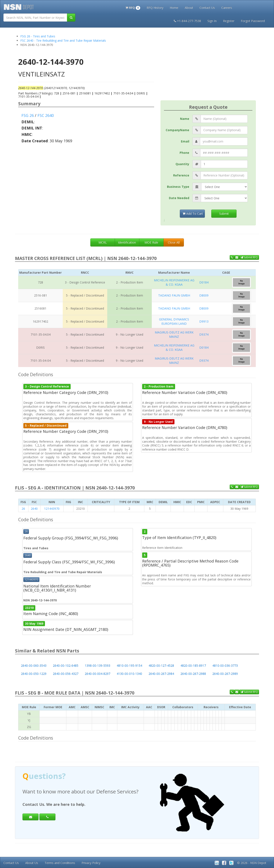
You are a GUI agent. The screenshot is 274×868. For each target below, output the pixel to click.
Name (185, 119)
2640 (34, 509)
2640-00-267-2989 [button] (225, 674)
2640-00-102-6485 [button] (66, 666)
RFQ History (155, 8)
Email (185, 141)
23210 (29, 608)
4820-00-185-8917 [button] (193, 666)
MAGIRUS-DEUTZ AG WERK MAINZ (174, 334)
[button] (133, 7)
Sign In (212, 21)
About (189, 8)
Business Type (178, 187)
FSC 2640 (46, 115)
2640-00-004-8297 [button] (98, 674)
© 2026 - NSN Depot (252, 863)
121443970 (52, 509)
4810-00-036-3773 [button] (225, 666)
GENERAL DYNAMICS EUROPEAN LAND (174, 321)
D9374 (204, 334)
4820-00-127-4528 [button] (161, 666)
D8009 (204, 295)
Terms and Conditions (60, 863)
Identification (127, 242)
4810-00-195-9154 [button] (129, 666)
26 (23, 509)
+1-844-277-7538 (187, 21)
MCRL (103, 242)
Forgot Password (253, 21)
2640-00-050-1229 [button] (34, 674)
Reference (181, 175)
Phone (184, 153)
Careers (227, 8)
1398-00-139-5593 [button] (98, 666)
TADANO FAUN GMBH (174, 295)
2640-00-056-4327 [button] (66, 674)
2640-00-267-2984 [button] (161, 674)
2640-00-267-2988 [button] (193, 674)
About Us (32, 863)
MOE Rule (151, 242)
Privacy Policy (91, 863)
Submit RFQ (249, 257)
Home (174, 8)
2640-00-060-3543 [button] (34, 666)
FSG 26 (28, 115)
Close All (174, 242)
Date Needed (179, 198)
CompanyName (177, 130)
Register (229, 21)
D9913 (204, 321)
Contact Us (207, 8)
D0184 (204, 282)
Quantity (182, 164)
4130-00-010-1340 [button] (129, 674)
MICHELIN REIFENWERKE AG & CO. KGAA (174, 282)
